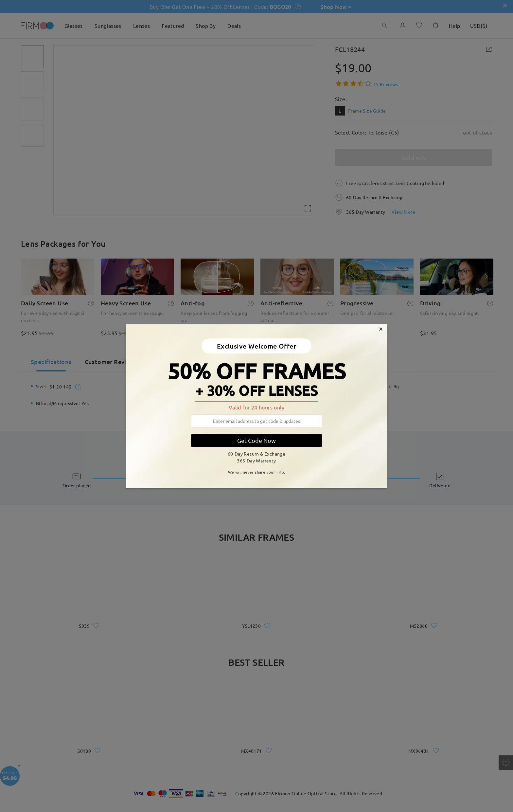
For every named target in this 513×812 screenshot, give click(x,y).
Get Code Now (256, 440)
